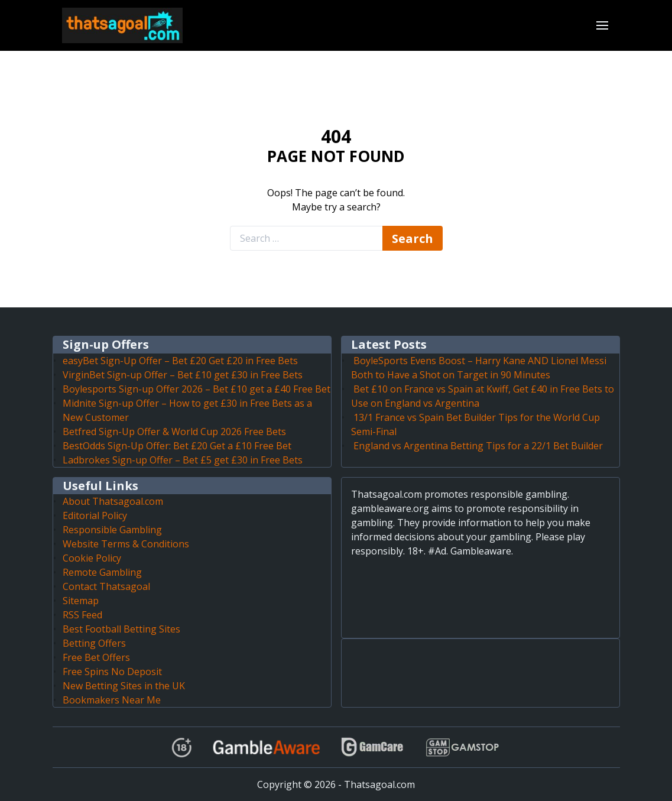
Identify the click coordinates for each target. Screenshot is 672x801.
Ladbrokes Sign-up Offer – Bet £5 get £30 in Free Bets (183, 460)
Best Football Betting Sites (121, 629)
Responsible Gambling (112, 530)
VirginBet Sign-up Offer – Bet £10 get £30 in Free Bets (183, 375)
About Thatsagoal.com (113, 501)
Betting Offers (94, 643)
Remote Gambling (102, 572)
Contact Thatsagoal (106, 586)
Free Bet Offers (96, 657)
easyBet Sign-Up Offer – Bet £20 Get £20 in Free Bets (180, 361)
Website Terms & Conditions (126, 544)
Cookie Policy (92, 558)
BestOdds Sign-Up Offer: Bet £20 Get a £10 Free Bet (177, 446)
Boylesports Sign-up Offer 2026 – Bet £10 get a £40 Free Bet (197, 389)
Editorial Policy (95, 515)
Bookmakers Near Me (112, 700)
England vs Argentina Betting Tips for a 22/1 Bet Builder (478, 446)
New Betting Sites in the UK (124, 686)
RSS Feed (82, 615)
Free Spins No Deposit (112, 672)
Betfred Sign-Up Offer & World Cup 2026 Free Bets (174, 432)
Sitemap (81, 601)
